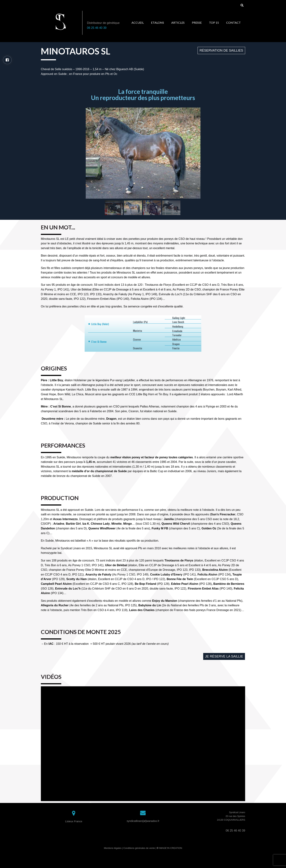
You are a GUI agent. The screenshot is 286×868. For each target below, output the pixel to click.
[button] (221, 50)
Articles (178, 23)
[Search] (242, 5)
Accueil (138, 23)
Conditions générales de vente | (140, 848)
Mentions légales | (114, 848)
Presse (197, 23)
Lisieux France (74, 821)
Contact (233, 23)
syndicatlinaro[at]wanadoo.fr (143, 821)
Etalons (158, 23)
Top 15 (214, 23)
